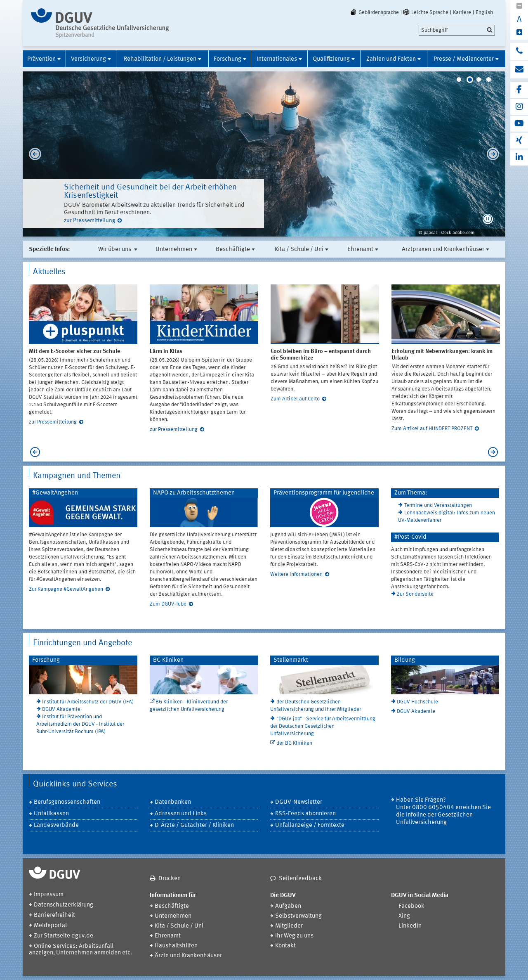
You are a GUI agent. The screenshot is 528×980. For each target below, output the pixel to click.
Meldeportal (50, 926)
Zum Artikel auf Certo (295, 399)
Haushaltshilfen (176, 946)
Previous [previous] (33, 154)
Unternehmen (174, 250)
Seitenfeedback (300, 879)
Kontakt (285, 946)
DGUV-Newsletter (299, 802)
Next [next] (495, 154)
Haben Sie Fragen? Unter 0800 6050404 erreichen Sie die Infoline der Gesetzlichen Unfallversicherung (443, 811)
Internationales (277, 59)
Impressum (49, 895)
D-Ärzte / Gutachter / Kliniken (194, 825)
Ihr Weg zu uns (294, 936)
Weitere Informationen (296, 574)
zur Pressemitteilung (90, 220)
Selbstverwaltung (298, 916)
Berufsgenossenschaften (67, 802)
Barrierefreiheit (54, 915)
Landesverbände (56, 825)
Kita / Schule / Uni (299, 250)
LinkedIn (410, 926)
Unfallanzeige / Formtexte (310, 825)
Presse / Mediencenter (464, 59)
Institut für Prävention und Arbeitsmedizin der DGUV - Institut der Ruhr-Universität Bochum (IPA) (80, 724)
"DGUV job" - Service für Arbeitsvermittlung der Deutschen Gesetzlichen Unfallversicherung (323, 726)
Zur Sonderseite (415, 594)
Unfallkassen (51, 814)
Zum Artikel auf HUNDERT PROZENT (432, 429)
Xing (404, 916)
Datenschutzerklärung (64, 905)
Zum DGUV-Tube (168, 604)
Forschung (227, 59)
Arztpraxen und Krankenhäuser (443, 250)
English (484, 12)
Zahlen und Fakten (391, 59)
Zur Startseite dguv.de (64, 936)
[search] (457, 30)
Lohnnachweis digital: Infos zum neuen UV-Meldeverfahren (447, 517)
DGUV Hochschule (417, 702)
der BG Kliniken (294, 743)
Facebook (411, 906)
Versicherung (88, 59)
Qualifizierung (331, 59)
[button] (488, 219)
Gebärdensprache (374, 12)
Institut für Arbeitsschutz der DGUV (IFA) (88, 702)
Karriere (462, 12)
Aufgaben (288, 906)
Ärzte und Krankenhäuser (188, 956)
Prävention (41, 59)
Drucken (170, 879)
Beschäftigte (233, 250)
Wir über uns (115, 250)
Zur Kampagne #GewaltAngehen (66, 589)
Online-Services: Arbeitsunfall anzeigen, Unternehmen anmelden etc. (80, 950)
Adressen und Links (181, 814)
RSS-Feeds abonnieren (305, 814)
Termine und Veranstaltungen (438, 505)
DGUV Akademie (61, 709)
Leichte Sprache (425, 12)
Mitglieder (289, 926)
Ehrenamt (360, 250)
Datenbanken (173, 802)
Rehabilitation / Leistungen (160, 59)
